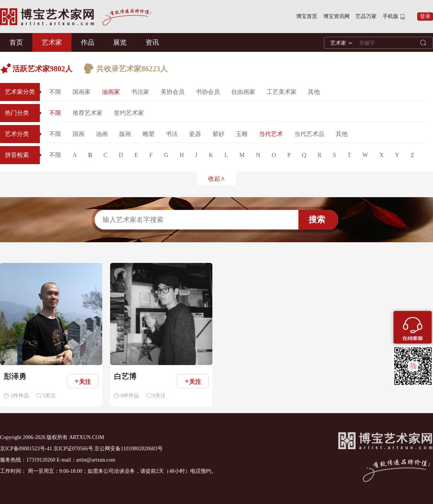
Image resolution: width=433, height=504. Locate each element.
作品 (88, 42)
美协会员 (173, 92)
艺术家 (52, 42)
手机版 (391, 16)
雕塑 (148, 134)
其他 (314, 92)
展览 (120, 42)
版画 (125, 134)
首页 (16, 42)
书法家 (140, 92)
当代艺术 (271, 134)
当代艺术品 (309, 134)
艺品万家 (366, 16)
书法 (172, 134)
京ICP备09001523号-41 (26, 449)
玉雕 (242, 134)
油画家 (111, 92)
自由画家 (243, 92)
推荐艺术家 (88, 113)
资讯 (152, 42)
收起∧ (217, 179)
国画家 (82, 92)
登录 (425, 16)
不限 (55, 92)
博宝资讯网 (336, 16)
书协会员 (208, 92)
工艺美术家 (282, 92)
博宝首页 (307, 16)
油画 (102, 134)
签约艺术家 (129, 113)
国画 (79, 134)
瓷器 (195, 134)
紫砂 (218, 134)
